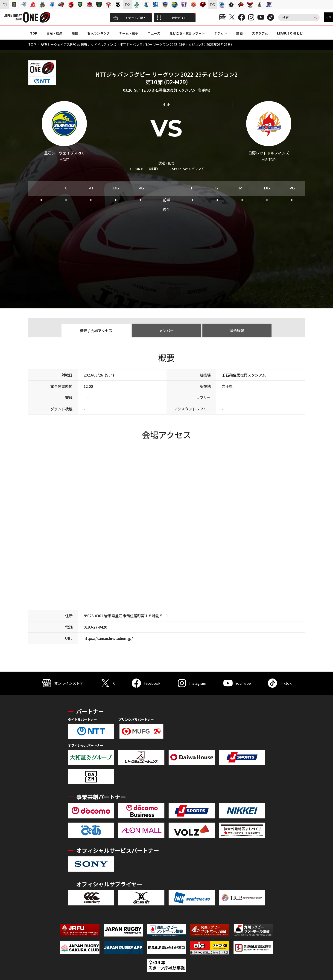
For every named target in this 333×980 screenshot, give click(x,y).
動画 (240, 33)
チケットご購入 (130, 18)
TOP (34, 33)
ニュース (154, 33)
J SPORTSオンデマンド (187, 169)
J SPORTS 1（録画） (144, 169)
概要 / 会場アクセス (96, 331)
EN (329, 17)
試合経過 (237, 331)
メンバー (166, 331)
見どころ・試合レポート (187, 33)
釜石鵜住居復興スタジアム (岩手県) (181, 90)
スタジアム (260, 33)
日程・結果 (54, 33)
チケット (221, 33)
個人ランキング (99, 33)
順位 (75, 33)
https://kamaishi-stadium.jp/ (108, 638)
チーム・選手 (129, 33)
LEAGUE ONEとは (290, 33)
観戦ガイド (172, 18)
